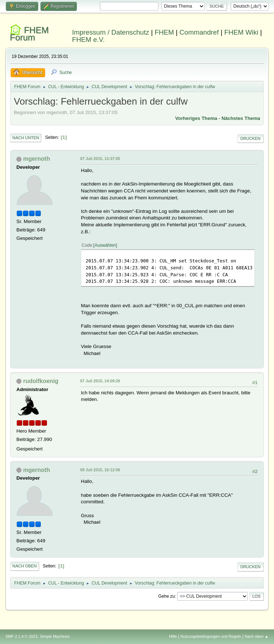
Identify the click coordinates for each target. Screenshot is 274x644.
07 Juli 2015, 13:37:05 (100, 159)
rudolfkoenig (41, 381)
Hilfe (173, 636)
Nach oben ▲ (257, 636)
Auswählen (105, 245)
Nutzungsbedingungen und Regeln (211, 636)
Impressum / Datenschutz (111, 32)
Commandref (199, 32)
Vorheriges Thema (196, 118)
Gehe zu (166, 596)
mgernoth (37, 159)
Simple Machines (55, 636)
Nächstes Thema (241, 118)
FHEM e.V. (89, 40)
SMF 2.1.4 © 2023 (21, 636)
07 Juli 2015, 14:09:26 (100, 381)
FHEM (164, 32)
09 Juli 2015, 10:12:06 (100, 470)
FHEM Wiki (241, 32)
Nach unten (26, 138)
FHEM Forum (29, 34)
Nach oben (25, 566)
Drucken (250, 138)
